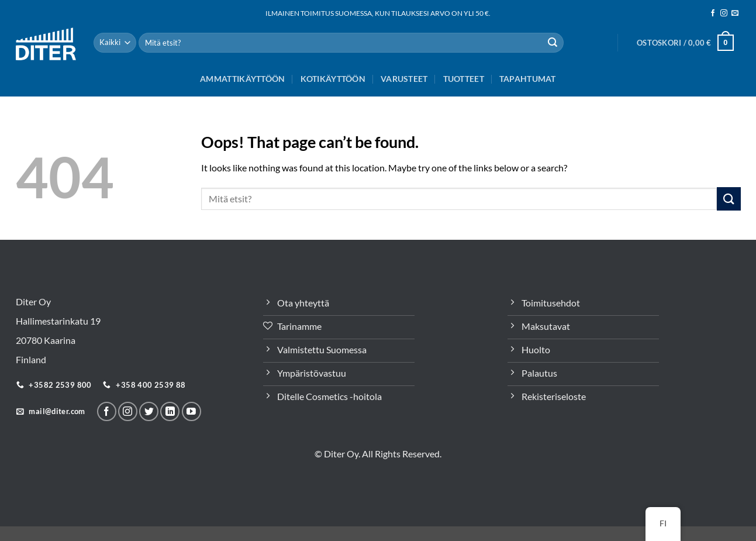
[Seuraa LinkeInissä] (170, 411)
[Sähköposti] (735, 13)
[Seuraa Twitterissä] (149, 411)
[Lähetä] (553, 43)
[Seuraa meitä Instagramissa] (724, 13)
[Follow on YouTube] (191, 411)
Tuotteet (464, 79)
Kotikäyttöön (333, 79)
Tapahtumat (528, 79)
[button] (686, 43)
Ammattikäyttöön (242, 79)
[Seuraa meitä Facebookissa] (713, 13)
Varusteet (404, 79)
